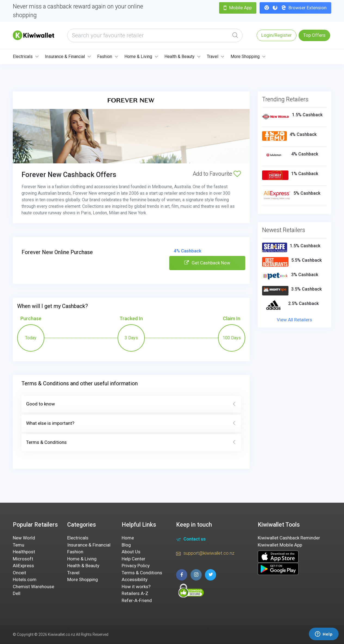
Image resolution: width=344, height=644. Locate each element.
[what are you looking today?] (155, 35)
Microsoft (23, 559)
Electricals (23, 57)
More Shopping (245, 57)
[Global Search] (235, 35)
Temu (19, 545)
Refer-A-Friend (137, 600)
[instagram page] (196, 575)
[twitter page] (211, 575)
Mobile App (238, 8)
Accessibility (135, 579)
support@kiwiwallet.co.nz (205, 554)
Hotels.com (25, 579)
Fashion (105, 57)
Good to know (131, 404)
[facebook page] (182, 575)
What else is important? (131, 423)
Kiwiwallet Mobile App (280, 545)
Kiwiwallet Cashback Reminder (289, 538)
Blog (126, 545)
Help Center (133, 559)
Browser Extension (295, 8)
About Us (131, 552)
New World (24, 538)
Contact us (191, 540)
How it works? (136, 587)
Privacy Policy (136, 566)
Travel (213, 57)
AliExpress (23, 566)
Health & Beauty (179, 57)
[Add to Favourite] (237, 174)
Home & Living (138, 57)
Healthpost (24, 552)
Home (128, 538)
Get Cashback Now (207, 263)
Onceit (19, 573)
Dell (17, 593)
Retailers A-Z (135, 593)
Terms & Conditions (131, 442)
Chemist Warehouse (33, 587)
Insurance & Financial (65, 57)
